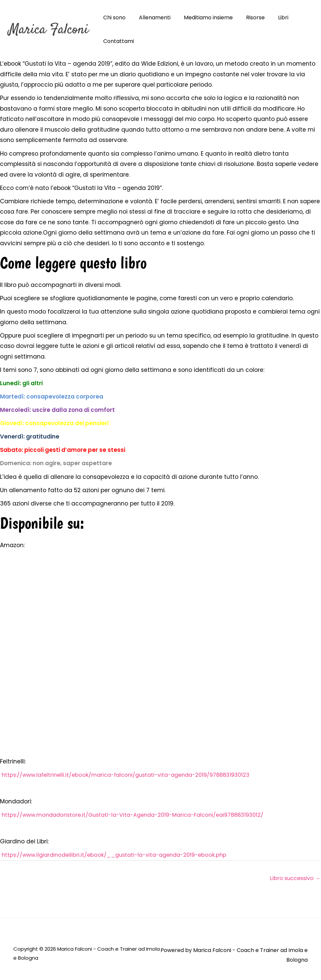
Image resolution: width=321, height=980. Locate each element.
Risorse (246, 17)
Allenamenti (151, 17)
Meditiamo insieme (202, 17)
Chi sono (113, 17)
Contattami (117, 41)
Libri (271, 17)
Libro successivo (293, 879)
